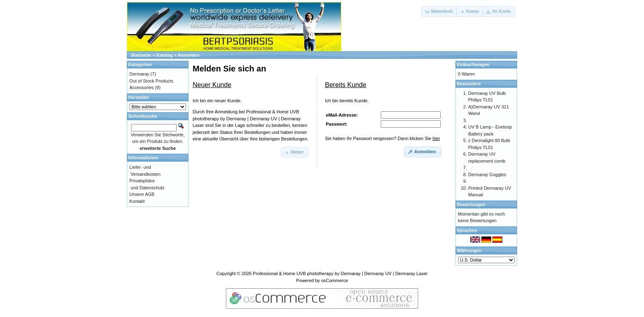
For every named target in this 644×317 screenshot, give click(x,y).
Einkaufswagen (473, 64)
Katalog (165, 55)
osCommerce (335, 280)
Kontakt (137, 201)
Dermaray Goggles (487, 175)
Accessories (141, 87)
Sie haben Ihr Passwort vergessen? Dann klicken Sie (382, 138)
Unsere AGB (142, 194)
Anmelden (189, 55)
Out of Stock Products (151, 81)
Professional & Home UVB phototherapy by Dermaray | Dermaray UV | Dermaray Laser (340, 273)
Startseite (141, 55)
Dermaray (139, 74)
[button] (439, 11)
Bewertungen (471, 204)
